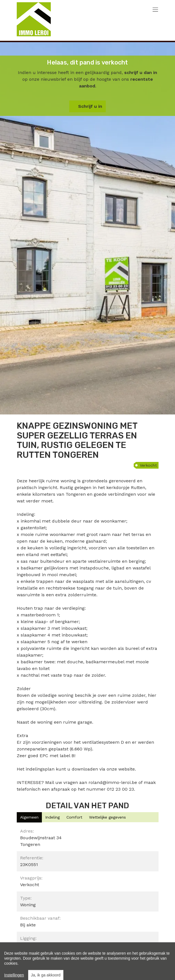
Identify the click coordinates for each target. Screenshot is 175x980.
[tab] (29, 817)
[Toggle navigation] (155, 10)
